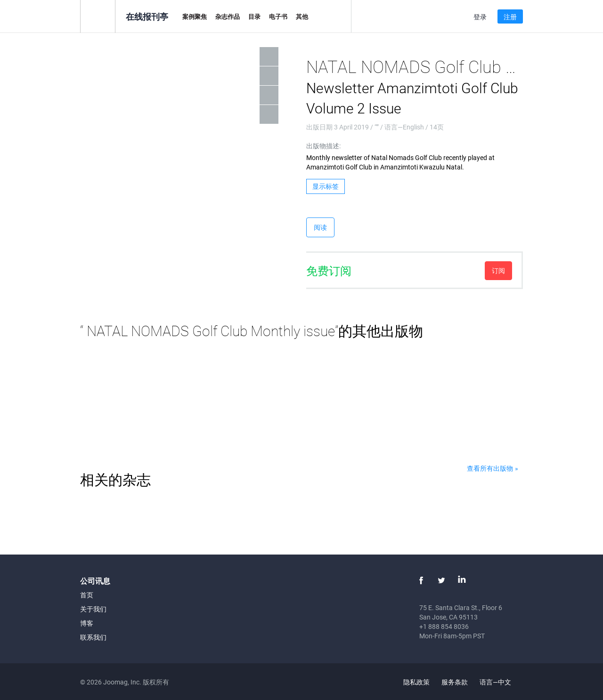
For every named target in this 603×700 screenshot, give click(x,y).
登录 (480, 17)
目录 (254, 16)
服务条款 (455, 682)
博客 (87, 623)
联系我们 (93, 637)
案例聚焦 (195, 16)
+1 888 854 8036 (444, 626)
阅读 (320, 227)
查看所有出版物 (490, 468)
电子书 (278, 16)
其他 (302, 16)
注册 (510, 17)
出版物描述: (323, 146)
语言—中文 (501, 682)
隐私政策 (416, 682)
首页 (87, 595)
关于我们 (93, 609)
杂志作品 (228, 16)
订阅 (498, 270)
